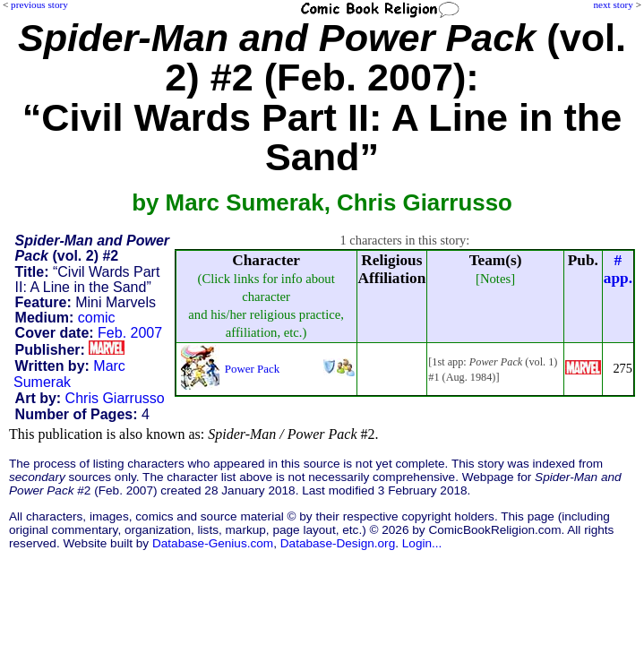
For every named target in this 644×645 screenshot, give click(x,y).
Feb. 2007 (130, 333)
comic (97, 318)
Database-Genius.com (213, 543)
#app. (618, 269)
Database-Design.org (338, 543)
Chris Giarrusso (115, 398)
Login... (422, 543)
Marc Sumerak (69, 374)
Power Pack (253, 369)
